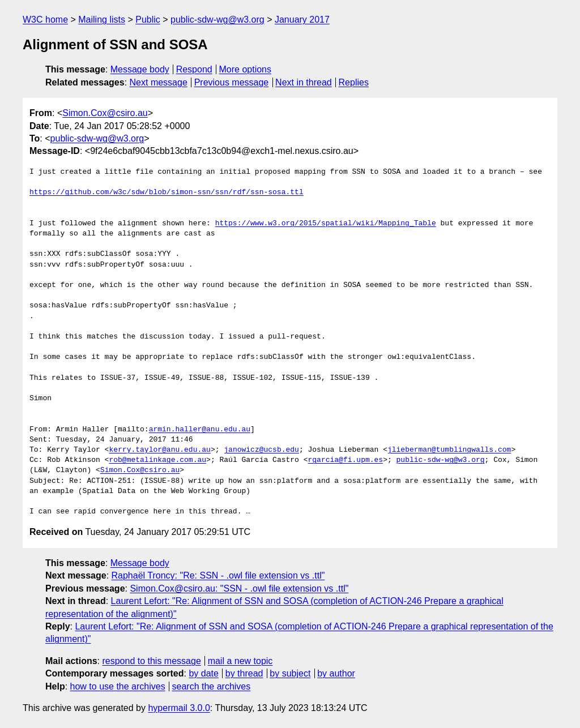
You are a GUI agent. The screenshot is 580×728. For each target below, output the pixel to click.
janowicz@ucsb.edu (261, 450)
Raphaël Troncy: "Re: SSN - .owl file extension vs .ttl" (218, 575)
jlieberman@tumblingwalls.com (449, 450)
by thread (244, 673)
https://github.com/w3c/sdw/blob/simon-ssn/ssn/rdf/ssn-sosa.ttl (167, 192)
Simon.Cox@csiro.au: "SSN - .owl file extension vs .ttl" (239, 588)
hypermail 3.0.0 (179, 708)
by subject (290, 673)
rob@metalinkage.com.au (157, 460)
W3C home (45, 20)
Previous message (232, 82)
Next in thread (304, 82)
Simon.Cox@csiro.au (105, 113)
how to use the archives (118, 686)
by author (336, 673)
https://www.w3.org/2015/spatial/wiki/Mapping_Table (326, 224)
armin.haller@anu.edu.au (200, 430)
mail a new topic (240, 661)
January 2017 (302, 20)
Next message (159, 82)
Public (148, 20)
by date (203, 673)
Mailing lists (102, 20)
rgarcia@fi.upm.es (345, 460)
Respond (194, 69)
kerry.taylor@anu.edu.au (159, 450)
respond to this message (151, 661)
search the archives (212, 686)
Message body (140, 69)
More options (246, 69)
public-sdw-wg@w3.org (217, 20)
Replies (354, 82)
